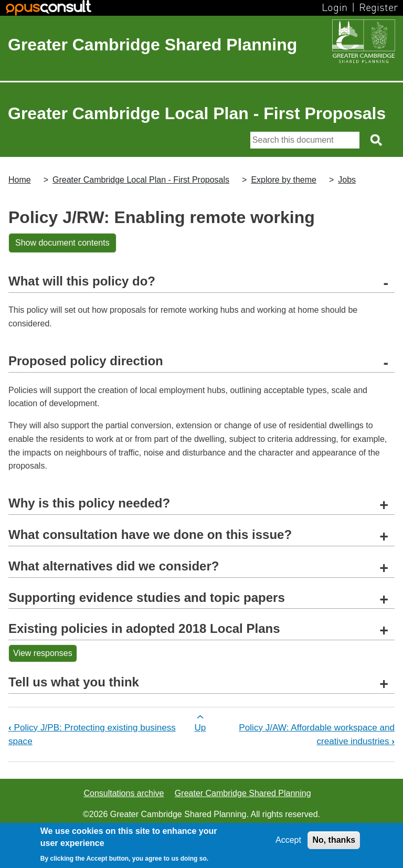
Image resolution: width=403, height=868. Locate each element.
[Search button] (377, 140)
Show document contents (62, 243)
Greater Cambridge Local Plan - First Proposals (141, 180)
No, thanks (334, 840)
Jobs (347, 180)
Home (20, 180)
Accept (288, 840)
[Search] (305, 140)
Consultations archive (124, 793)
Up (200, 727)
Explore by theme (284, 180)
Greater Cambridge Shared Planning (152, 45)
